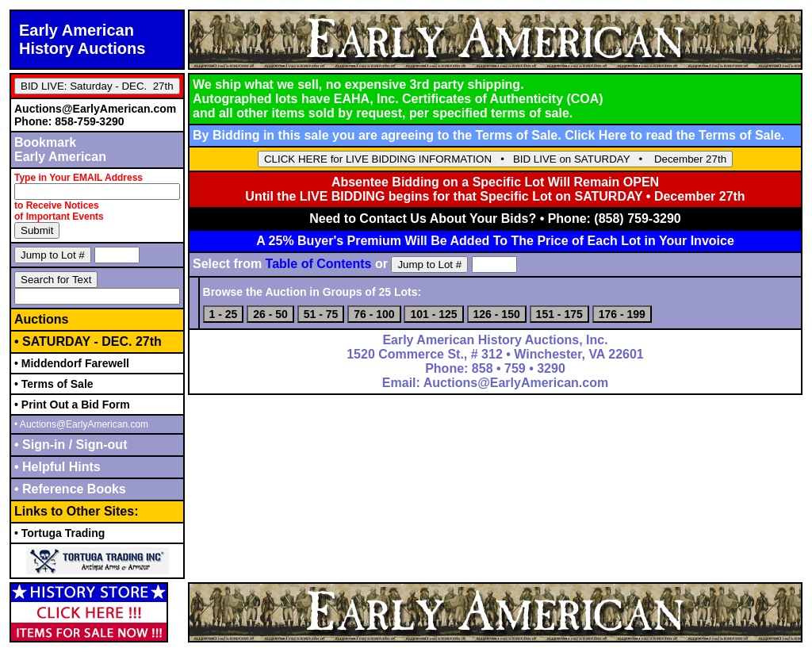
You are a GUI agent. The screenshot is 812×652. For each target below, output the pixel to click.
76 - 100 (374, 314)
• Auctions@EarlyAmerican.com (81, 424)
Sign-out (100, 445)
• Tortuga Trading (59, 533)
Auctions (41, 319)
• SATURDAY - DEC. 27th (88, 341)
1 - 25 (224, 314)
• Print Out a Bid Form (72, 405)
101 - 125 (433, 314)
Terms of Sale (740, 135)
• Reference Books (70, 489)
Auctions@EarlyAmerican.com (95, 109)
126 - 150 (497, 314)
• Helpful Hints (57, 467)
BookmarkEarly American (60, 150)
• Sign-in (42, 445)
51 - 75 (321, 314)
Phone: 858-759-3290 (69, 121)
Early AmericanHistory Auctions (82, 39)
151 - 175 (559, 314)
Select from (282, 264)
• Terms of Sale (54, 384)
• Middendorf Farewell (72, 363)
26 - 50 (270, 314)
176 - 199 (622, 314)
